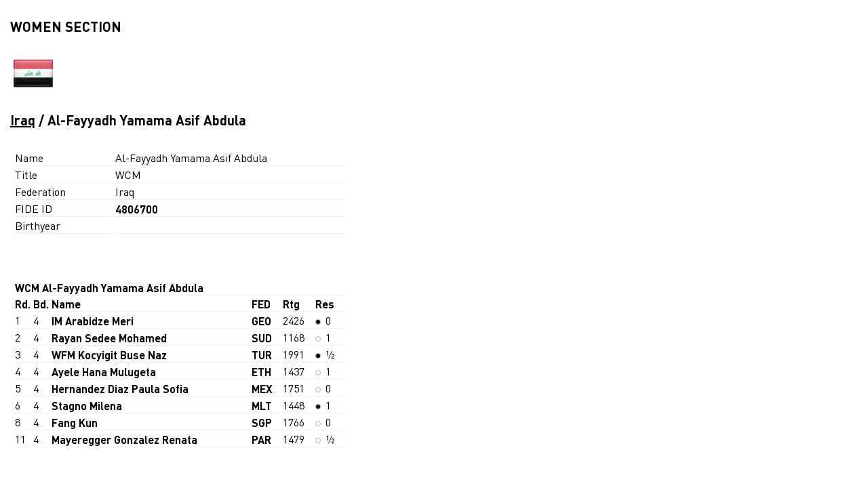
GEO (261, 321)
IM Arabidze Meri (93, 321)
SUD (262, 338)
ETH (261, 372)
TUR (262, 355)
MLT (262, 406)
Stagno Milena (87, 406)
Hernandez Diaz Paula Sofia (120, 389)
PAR (261, 440)
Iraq (23, 120)
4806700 (137, 209)
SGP (262, 423)
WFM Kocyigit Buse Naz (109, 355)
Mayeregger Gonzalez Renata (124, 440)
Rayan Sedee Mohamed (109, 338)
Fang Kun (75, 423)
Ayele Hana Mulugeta (104, 372)
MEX (262, 389)
